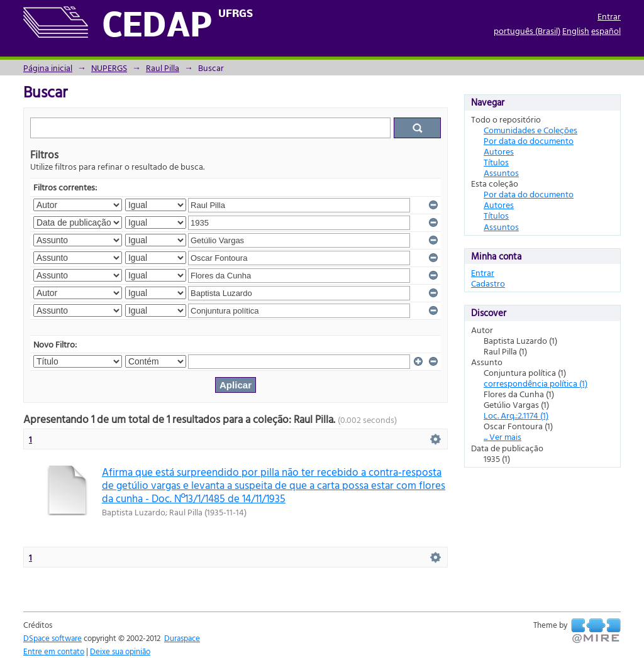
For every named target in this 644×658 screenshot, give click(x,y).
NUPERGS (109, 68)
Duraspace (182, 638)
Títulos (496, 162)
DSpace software (53, 638)
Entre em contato (54, 651)
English (576, 30)
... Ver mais (502, 436)
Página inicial (48, 68)
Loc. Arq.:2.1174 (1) (516, 415)
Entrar (609, 16)
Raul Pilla (163, 68)
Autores (499, 151)
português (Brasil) (527, 30)
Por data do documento (529, 140)
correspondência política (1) (536, 383)
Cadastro (488, 283)
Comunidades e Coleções (530, 130)
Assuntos (501, 173)
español (606, 30)
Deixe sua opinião (120, 651)
